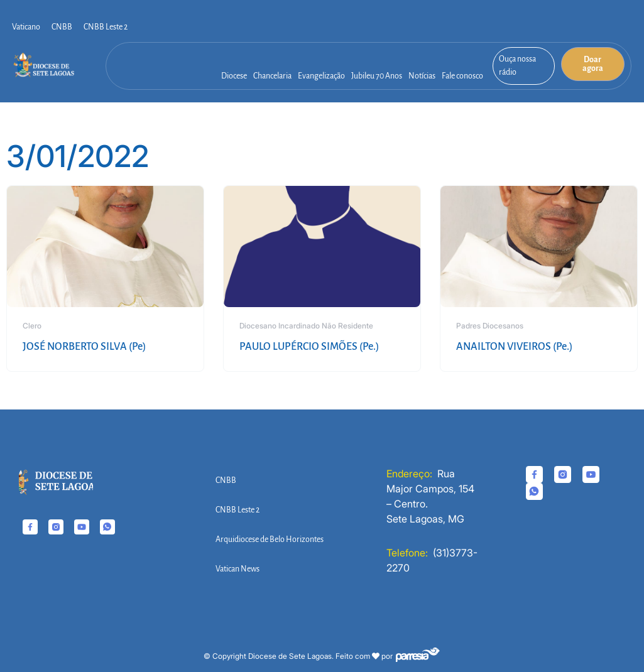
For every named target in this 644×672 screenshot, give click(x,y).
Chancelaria (272, 76)
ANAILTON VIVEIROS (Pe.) (514, 347)
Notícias (422, 76)
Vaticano (26, 27)
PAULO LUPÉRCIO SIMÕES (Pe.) (309, 347)
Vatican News (237, 569)
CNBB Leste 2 (106, 27)
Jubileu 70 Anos (377, 76)
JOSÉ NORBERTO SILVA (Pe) (84, 347)
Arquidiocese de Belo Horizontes (270, 539)
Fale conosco (462, 76)
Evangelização (321, 76)
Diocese (234, 76)
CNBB (62, 27)
